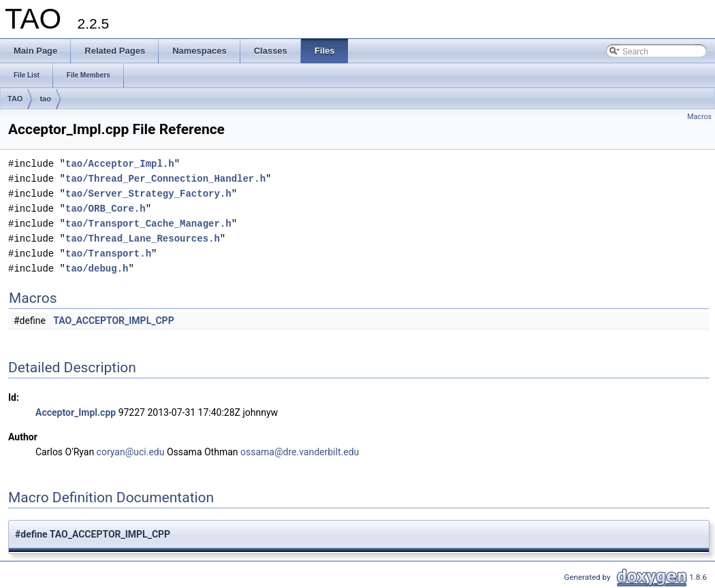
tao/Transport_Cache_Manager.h (148, 224)
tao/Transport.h (108, 254)
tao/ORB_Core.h (106, 209)
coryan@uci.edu (131, 452)
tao (45, 99)
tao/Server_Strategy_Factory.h (148, 194)
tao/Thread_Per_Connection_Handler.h (165, 179)
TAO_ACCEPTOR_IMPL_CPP (113, 321)
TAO (15, 99)
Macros (699, 117)
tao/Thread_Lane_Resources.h (143, 239)
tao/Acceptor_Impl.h (120, 164)
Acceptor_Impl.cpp (76, 412)
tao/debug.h (97, 268)
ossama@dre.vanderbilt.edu (300, 452)
